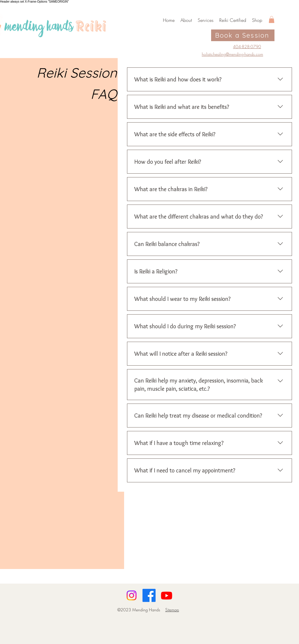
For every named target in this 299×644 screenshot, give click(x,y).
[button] (272, 20)
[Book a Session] (243, 35)
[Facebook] (149, 595)
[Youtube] (167, 595)
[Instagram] (132, 595)
